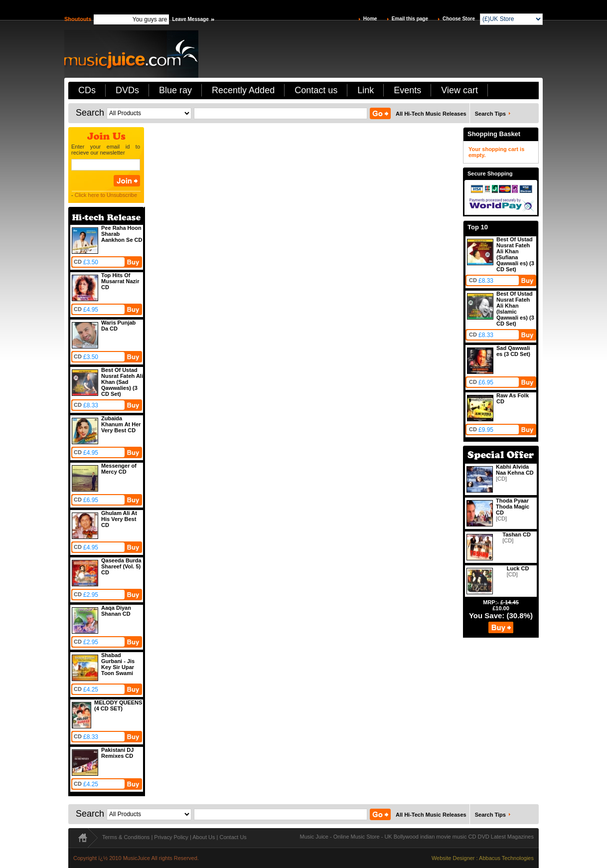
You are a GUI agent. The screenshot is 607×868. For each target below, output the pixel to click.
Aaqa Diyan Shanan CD (116, 611)
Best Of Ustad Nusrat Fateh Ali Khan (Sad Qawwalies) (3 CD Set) (122, 382)
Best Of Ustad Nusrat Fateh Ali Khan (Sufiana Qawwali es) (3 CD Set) (515, 254)
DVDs (127, 90)
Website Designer (453, 858)
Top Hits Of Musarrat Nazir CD (120, 281)
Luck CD (518, 568)
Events (407, 90)
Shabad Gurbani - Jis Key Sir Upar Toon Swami (118, 664)
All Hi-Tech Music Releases (431, 114)
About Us (204, 837)
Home (370, 19)
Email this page (410, 19)
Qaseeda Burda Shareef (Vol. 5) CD (121, 566)
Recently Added (243, 90)
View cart (459, 90)
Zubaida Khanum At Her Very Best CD (121, 424)
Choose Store (459, 19)
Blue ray (175, 90)
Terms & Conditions (126, 837)
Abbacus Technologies (506, 858)
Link (366, 90)
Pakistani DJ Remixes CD (117, 753)
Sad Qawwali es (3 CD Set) (513, 351)
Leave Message (190, 19)
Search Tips (490, 114)
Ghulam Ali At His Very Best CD (119, 519)
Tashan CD (517, 534)
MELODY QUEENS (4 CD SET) (118, 705)
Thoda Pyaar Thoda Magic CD (513, 507)
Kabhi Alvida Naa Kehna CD (515, 470)
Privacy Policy (171, 837)
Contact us (316, 90)
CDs (87, 90)
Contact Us (233, 837)
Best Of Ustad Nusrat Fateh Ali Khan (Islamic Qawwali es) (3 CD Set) (515, 309)
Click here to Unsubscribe (106, 195)
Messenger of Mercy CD (119, 469)
